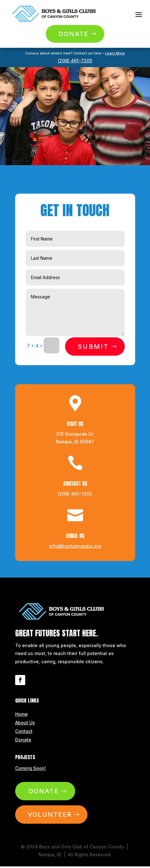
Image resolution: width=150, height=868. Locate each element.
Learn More (115, 53)
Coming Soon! (30, 768)
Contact (24, 731)
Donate (73, 34)
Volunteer (50, 815)
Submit (93, 347)
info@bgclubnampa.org (75, 546)
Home (21, 714)
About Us (25, 723)
